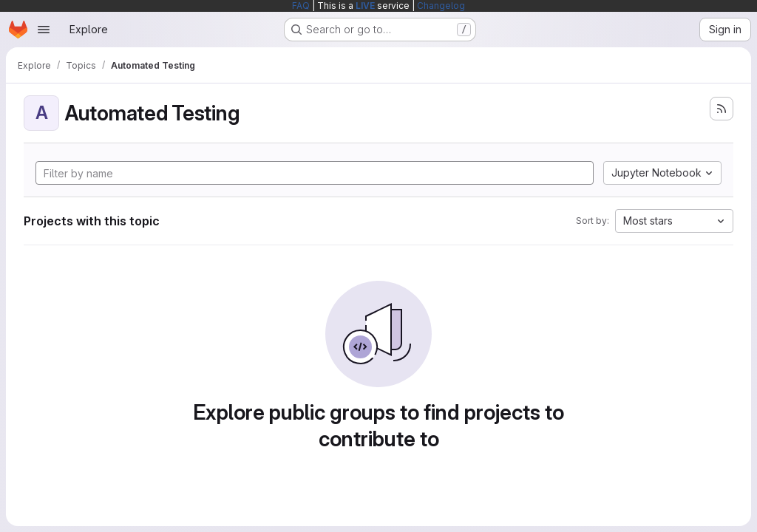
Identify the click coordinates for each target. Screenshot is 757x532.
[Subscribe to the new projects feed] (722, 109)
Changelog (441, 6)
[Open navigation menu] (44, 30)
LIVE (365, 6)
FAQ (301, 6)
